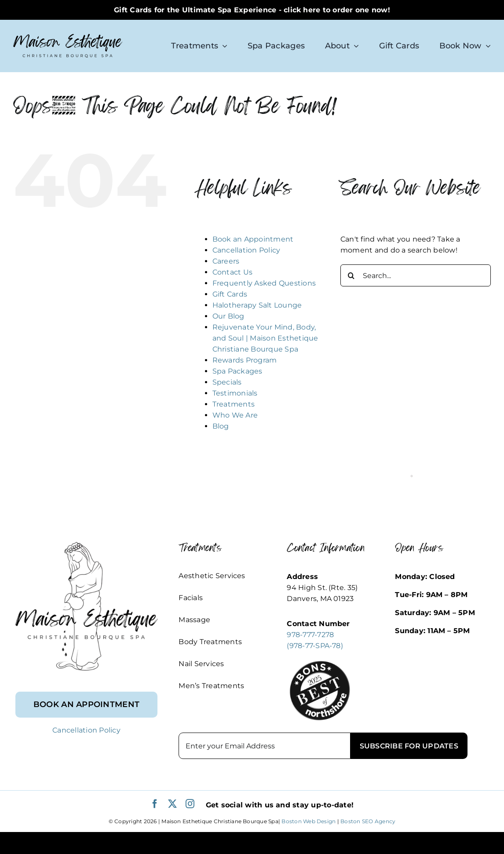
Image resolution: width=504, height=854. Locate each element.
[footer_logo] (87, 545)
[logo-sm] (68, 37)
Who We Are (235, 415)
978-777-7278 (310, 635)
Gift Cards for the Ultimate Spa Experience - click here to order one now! (252, 10)
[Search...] (416, 275)
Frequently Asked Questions (264, 283)
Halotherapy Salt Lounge (257, 305)
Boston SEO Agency (368, 821)
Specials (227, 382)
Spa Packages (237, 371)
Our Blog (228, 316)
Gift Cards (230, 294)
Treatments (234, 404)
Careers (226, 261)
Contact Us (232, 272)
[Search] (351, 275)
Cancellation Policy (247, 250)
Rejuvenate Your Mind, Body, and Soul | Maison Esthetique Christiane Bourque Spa (265, 338)
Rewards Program (245, 360)
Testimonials (235, 393)
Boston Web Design (309, 821)
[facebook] (155, 804)
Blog (221, 426)
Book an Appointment (253, 239)
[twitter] (172, 804)
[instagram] (190, 804)
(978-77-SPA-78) (315, 646)
